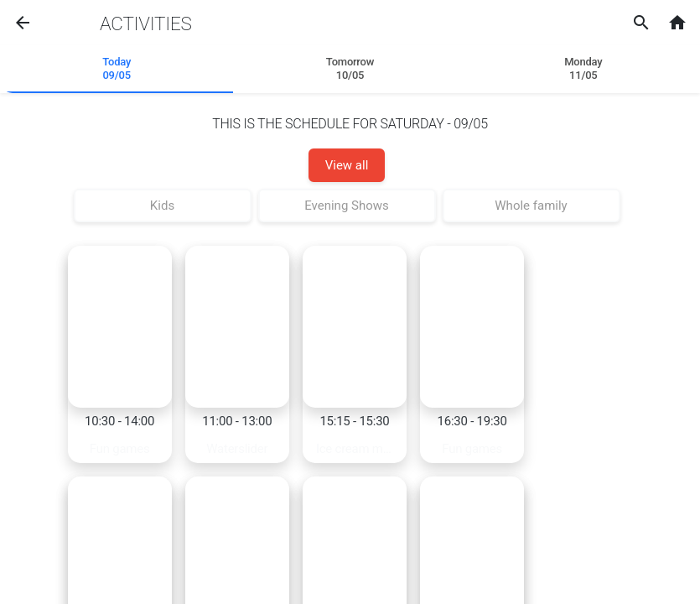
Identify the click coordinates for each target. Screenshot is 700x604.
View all (347, 165)
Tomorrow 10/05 (350, 68)
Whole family (531, 206)
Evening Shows (347, 206)
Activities (145, 23)
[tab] (117, 70)
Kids (162, 206)
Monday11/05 (583, 68)
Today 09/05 (117, 68)
